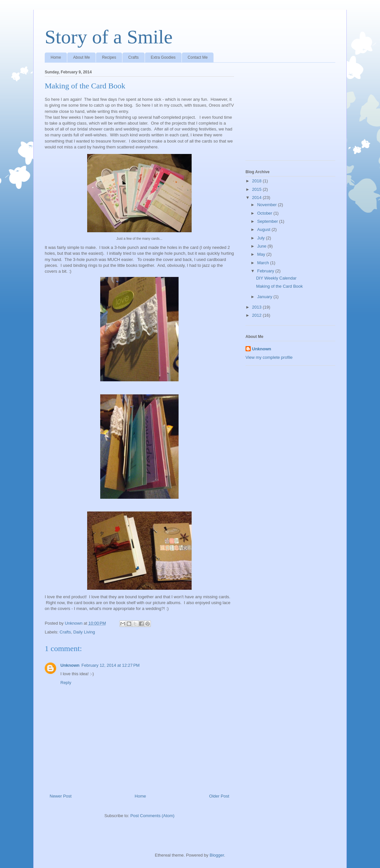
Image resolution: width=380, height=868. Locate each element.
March (264, 263)
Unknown (70, 665)
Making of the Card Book (279, 286)
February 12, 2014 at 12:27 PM (111, 665)
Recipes (109, 57)
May (262, 254)
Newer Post (61, 796)
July (262, 238)
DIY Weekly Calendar (276, 278)
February (266, 271)
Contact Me (198, 57)
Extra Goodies (163, 57)
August (264, 229)
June (262, 246)
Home (56, 57)
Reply (66, 683)
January (265, 297)
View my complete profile (269, 357)
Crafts (134, 57)
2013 (257, 307)
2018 (257, 181)
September (268, 221)
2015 (257, 189)
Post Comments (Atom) (152, 816)
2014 (257, 198)
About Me (81, 57)
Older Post (219, 796)
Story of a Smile (109, 37)
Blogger (217, 855)
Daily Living (84, 632)
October (265, 213)
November (268, 205)
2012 (257, 315)
